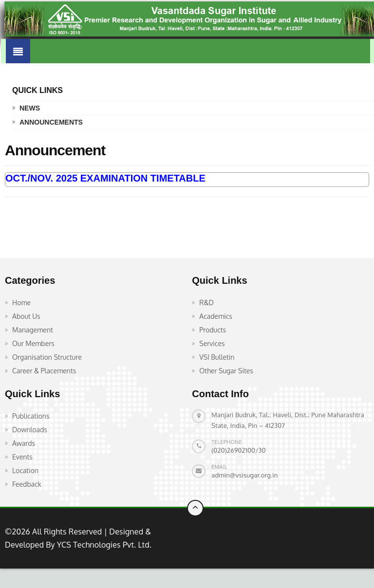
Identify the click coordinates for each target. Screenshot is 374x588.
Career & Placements (44, 371)
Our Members (33, 343)
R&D (206, 303)
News (30, 108)
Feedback (27, 484)
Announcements (51, 122)
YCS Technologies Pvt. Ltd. (103, 545)
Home (21, 303)
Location (25, 470)
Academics (216, 316)
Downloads (30, 430)
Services (212, 343)
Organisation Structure (47, 357)
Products (213, 330)
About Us (26, 316)
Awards (24, 443)
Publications (31, 416)
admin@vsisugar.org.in (244, 475)
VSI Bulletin (217, 357)
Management (33, 330)
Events (22, 457)
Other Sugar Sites (226, 371)
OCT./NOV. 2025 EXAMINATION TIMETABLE (105, 178)
